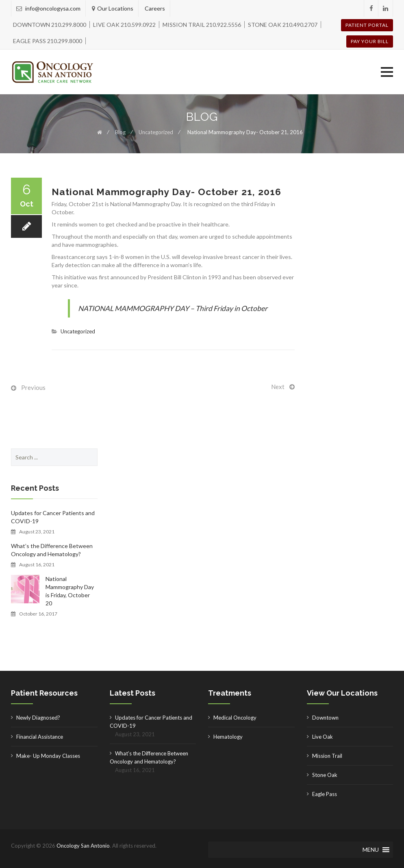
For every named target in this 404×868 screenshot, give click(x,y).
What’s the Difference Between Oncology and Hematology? (52, 550)
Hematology (228, 737)
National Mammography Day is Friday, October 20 (70, 591)
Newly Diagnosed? (38, 718)
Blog (120, 132)
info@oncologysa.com (52, 8)
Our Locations (115, 8)
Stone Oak (325, 775)
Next (278, 387)
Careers (155, 8)
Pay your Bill (370, 41)
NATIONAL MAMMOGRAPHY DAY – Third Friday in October (173, 308)
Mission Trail (327, 756)
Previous (33, 387)
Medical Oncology (235, 718)
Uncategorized (156, 132)
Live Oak (323, 737)
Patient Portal (367, 25)
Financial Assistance (40, 737)
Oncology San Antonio (83, 846)
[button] (387, 72)
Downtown (325, 718)
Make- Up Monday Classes (48, 756)
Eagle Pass (325, 794)
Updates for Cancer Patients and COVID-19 (53, 517)
